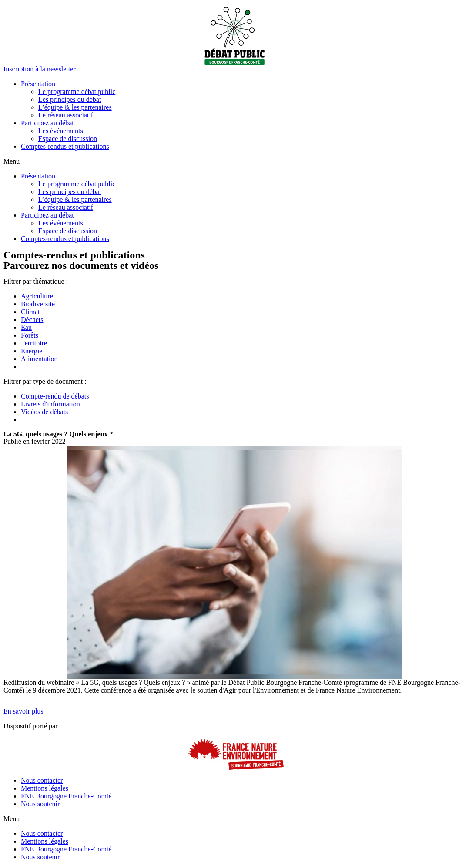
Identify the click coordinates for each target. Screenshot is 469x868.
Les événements (61, 131)
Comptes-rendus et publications (65, 146)
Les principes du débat (70, 99)
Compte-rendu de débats (55, 396)
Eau (26, 327)
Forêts (30, 335)
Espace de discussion (68, 139)
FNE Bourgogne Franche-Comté (66, 796)
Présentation (38, 84)
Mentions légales (45, 788)
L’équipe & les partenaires (75, 107)
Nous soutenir (40, 804)
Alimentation (39, 359)
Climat (30, 312)
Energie (32, 351)
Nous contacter (42, 780)
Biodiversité (38, 304)
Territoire (34, 343)
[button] (40, 69)
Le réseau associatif (66, 115)
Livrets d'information (50, 404)
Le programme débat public (77, 92)
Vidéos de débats (44, 412)
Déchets (32, 320)
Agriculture (37, 296)
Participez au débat (47, 123)
